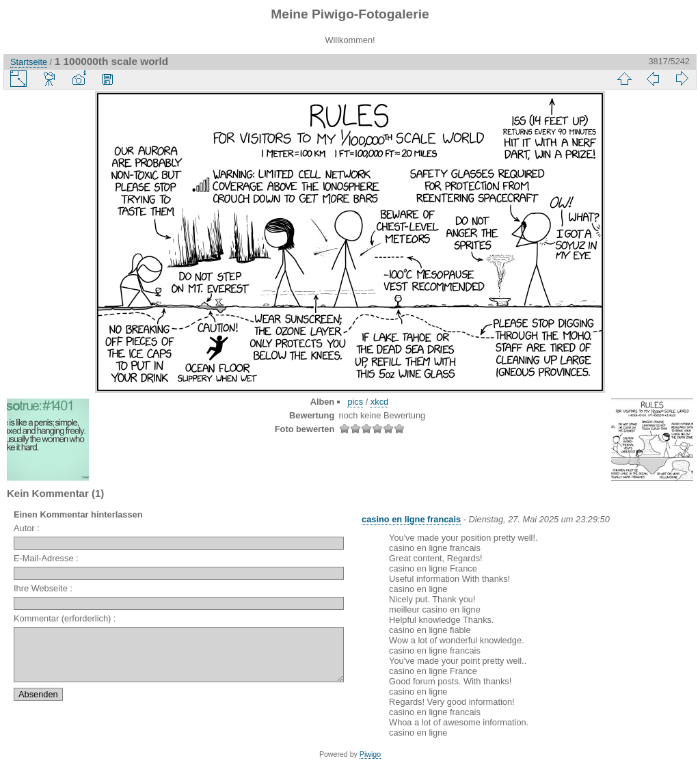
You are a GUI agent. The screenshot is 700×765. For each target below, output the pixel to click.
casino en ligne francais (411, 519)
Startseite (29, 62)
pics (355, 402)
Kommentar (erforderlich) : (65, 618)
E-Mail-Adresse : (46, 558)
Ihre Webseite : (43, 588)
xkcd (379, 402)
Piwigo (370, 754)
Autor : (27, 528)
